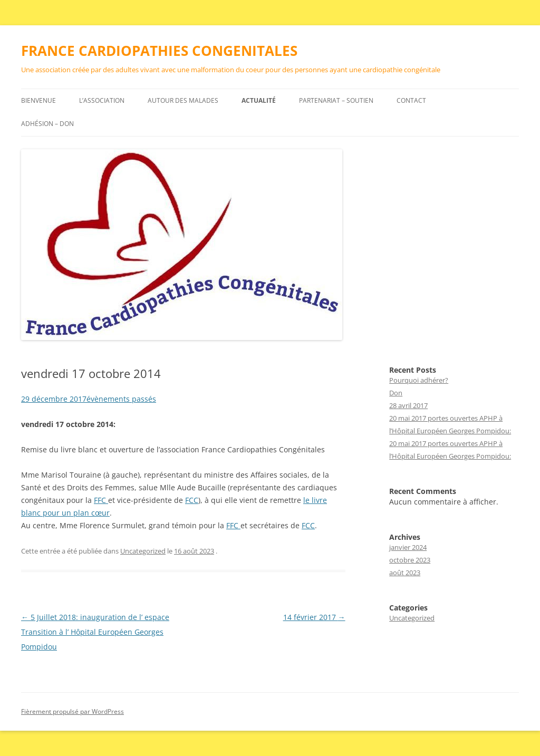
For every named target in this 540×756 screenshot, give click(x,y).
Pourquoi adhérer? (419, 380)
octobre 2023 (410, 560)
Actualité (259, 100)
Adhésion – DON (47, 124)
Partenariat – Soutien (336, 100)
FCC (192, 500)
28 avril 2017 (408, 405)
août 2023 (405, 573)
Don (396, 393)
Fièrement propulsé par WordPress (73, 711)
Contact (411, 100)
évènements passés (121, 399)
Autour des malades (183, 100)
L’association (102, 100)
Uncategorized (143, 551)
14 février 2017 (314, 617)
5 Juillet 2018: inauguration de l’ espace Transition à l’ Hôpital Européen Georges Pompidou (95, 632)
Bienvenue (38, 100)
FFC (101, 500)
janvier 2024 (408, 547)
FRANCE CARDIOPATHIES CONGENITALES (159, 51)
